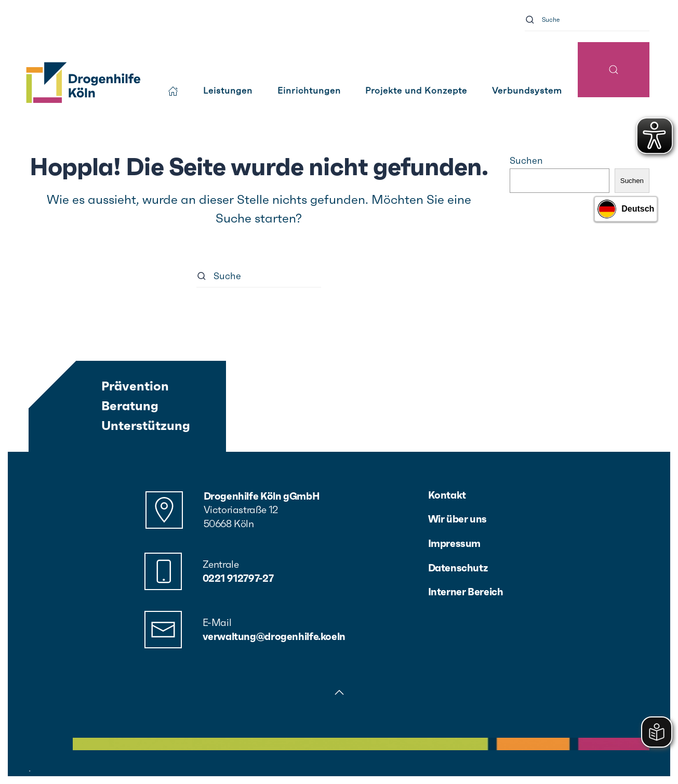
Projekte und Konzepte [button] (416, 90)
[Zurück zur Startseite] (83, 83)
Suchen (526, 160)
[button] (614, 70)
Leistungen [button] (228, 90)
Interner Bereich (466, 592)
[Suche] (587, 19)
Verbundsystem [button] (527, 90)
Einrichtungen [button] (309, 90)
